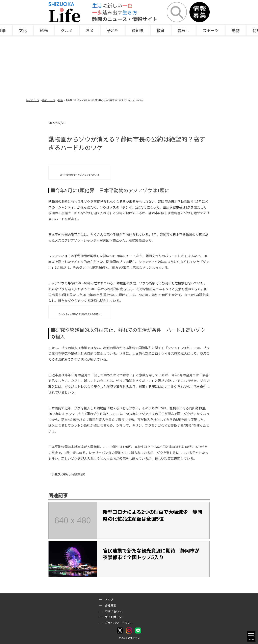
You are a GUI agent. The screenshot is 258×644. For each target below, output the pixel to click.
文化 (23, 30)
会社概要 (110, 605)
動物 (236, 30)
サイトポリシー (115, 617)
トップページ (32, 100)
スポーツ (211, 30)
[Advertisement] (129, 67)
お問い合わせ (113, 611)
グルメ (67, 30)
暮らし (184, 30)
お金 (90, 30)
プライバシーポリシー (119, 623)
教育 (161, 30)
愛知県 (138, 30)
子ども (113, 30)
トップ (109, 599)
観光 (44, 30)
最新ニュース (49, 100)
